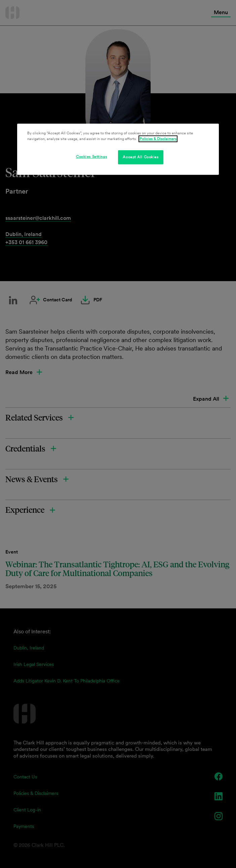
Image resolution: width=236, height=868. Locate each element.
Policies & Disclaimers (158, 139)
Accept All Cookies (141, 157)
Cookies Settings (91, 157)
